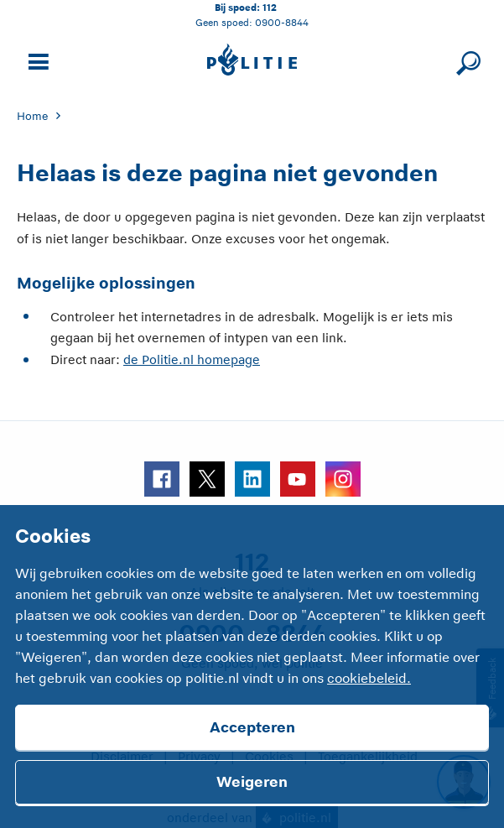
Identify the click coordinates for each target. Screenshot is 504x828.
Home (32, 116)
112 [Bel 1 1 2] (270, 7)
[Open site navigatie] (36, 60)
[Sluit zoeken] (466, 60)
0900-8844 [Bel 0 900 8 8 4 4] (282, 22)
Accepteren (252, 727)
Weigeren (252, 782)
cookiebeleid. (369, 679)
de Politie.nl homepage (192, 359)
